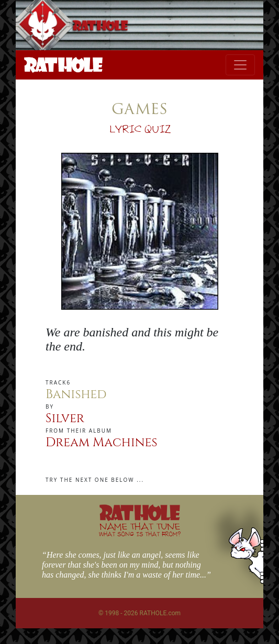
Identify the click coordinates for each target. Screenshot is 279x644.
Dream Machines (102, 443)
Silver (65, 419)
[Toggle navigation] (240, 65)
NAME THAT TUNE (140, 529)
